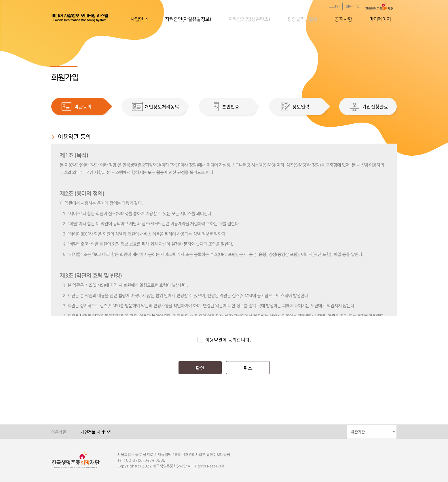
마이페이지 (380, 19)
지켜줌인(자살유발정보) (188, 19)
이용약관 (59, 432)
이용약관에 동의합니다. (228, 340)
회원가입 (352, 7)
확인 (200, 368)
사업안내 (139, 19)
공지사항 (343, 19)
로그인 (335, 7)
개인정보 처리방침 (96, 432)
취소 (248, 368)
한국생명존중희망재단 (80, 17)
